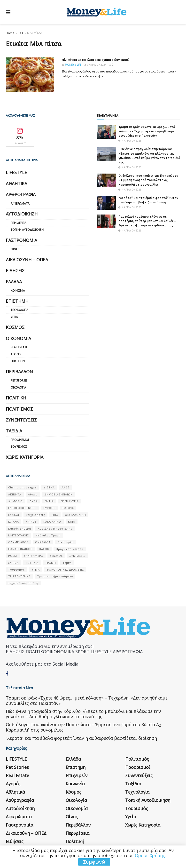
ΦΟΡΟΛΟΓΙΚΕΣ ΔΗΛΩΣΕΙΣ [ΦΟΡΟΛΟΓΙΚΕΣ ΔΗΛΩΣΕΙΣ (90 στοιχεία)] (65, 569)
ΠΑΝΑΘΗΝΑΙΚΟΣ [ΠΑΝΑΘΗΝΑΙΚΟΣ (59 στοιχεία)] (20, 549)
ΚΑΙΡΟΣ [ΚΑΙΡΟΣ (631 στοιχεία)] (31, 522)
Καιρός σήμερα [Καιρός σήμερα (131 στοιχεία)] (20, 529)
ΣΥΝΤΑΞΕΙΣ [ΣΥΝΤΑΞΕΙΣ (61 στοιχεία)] (77, 556)
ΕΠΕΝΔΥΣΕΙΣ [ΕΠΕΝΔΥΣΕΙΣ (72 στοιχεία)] (70, 501)
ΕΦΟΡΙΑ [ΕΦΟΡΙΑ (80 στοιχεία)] (68, 508)
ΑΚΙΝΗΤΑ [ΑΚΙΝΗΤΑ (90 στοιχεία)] (15, 494)
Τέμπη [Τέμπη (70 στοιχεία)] (67, 563)
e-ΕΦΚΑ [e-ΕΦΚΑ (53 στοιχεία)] (49, 487)
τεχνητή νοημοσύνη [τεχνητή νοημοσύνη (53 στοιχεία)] (23, 583)
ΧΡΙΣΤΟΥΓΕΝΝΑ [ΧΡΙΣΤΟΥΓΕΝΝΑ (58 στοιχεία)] (19, 576)
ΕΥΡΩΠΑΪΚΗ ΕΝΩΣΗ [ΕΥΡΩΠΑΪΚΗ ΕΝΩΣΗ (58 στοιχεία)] (22, 508)
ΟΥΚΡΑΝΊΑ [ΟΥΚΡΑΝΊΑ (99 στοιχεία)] (43, 542)
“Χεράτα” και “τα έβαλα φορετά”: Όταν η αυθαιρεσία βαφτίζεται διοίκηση (148, 200)
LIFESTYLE (16, 172)
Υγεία (14, 317)
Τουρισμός (19, 447)
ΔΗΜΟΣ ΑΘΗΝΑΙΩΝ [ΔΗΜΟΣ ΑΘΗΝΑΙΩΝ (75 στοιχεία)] (58, 494)
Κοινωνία (18, 291)
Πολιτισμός (19, 409)
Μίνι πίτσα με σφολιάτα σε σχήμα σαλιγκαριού (95, 60)
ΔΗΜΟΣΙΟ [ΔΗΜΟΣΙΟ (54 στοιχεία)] (15, 501)
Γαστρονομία (21, 240)
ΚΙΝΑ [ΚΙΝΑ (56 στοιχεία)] (72, 522)
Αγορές (16, 354)
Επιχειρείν (18, 361)
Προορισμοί (20, 440)
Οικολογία (18, 387)
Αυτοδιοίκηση (22, 214)
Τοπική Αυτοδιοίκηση (27, 230)
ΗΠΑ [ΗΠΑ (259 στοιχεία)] (55, 515)
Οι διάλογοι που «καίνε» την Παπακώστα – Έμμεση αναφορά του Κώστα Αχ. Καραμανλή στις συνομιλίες (148, 180)
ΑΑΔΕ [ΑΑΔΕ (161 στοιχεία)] (65, 487)
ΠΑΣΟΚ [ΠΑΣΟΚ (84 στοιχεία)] (44, 549)
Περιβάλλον (19, 372)
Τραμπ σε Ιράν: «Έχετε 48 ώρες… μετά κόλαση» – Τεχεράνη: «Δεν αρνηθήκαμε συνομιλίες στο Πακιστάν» (147, 131)
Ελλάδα (14, 282)
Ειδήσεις (15, 271)
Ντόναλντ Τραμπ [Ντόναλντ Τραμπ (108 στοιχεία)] (48, 535)
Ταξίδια (14, 431)
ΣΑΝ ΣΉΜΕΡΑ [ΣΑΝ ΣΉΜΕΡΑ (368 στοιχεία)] (34, 556)
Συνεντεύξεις (21, 420)
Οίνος (15, 249)
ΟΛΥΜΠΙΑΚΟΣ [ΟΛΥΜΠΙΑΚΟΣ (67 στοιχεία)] (18, 542)
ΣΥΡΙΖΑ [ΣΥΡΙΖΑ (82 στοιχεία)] (13, 563)
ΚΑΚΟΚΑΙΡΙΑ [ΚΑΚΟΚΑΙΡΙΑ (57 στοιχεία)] (52, 522)
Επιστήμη (17, 301)
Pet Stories (19, 380)
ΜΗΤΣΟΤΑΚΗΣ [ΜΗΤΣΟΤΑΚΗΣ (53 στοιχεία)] (19, 535)
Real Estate (19, 347)
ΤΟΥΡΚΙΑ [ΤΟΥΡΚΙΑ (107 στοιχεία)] (32, 563)
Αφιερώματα (20, 203)
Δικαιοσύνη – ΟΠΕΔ (27, 260)
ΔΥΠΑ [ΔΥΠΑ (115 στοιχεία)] (34, 501)
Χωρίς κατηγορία (25, 457)
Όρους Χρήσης (150, 855)
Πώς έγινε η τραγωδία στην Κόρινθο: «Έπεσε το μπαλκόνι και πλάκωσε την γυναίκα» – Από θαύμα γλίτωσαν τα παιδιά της (149, 156)
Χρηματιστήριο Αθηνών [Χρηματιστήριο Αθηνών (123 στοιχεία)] (55, 576)
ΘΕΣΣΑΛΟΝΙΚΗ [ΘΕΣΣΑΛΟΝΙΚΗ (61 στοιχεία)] (75, 515)
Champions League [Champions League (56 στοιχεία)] (23, 487)
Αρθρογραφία (21, 194)
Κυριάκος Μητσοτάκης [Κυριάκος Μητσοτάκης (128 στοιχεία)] (55, 529)
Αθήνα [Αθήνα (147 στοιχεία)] (33, 494)
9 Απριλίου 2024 (95, 65)
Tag (21, 33)
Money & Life (73, 65)
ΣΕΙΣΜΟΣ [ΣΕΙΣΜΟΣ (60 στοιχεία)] (56, 556)
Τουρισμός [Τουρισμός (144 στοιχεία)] (16, 569)
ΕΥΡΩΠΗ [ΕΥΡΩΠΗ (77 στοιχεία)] (50, 508)
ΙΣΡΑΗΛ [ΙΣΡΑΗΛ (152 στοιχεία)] (14, 522)
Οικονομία (18, 338)
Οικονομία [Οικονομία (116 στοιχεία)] (65, 542)
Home (10, 33)
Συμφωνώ (94, 862)
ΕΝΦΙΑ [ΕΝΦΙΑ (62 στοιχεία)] (49, 501)
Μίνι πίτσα (35, 33)
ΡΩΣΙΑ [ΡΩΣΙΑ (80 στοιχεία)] (13, 556)
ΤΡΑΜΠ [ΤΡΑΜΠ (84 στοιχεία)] (51, 563)
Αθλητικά (16, 183)
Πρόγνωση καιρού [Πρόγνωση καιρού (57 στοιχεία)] (70, 549)
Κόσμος (15, 327)
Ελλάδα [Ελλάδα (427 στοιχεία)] (14, 515)
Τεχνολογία (19, 310)
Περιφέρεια (19, 223)
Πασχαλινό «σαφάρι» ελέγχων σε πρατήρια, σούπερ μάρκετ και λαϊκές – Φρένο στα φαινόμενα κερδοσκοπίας (147, 221)
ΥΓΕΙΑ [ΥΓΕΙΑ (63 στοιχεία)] (36, 569)
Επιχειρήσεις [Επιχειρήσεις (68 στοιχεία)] (35, 515)
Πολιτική (16, 398)
